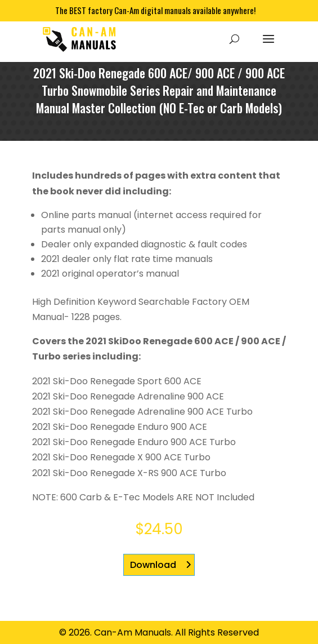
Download (153, 565)
